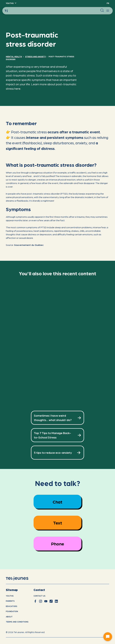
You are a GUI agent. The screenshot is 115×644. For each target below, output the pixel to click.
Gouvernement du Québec (29, 245)
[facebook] (35, 601)
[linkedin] (56, 601)
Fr (108, 3)
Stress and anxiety (35, 56)
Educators (12, 606)
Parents (10, 601)
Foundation (12, 611)
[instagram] (41, 601)
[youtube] (46, 601)
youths (10, 596)
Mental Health (14, 56)
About (9, 617)
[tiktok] (51, 601)
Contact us (39, 596)
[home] (21, 578)
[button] (11, 3)
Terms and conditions (17, 622)
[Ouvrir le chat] (108, 637)
